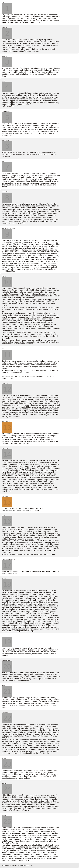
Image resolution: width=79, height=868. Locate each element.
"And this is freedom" (25, 866)
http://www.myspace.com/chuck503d (16, 510)
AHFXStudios (6, 422)
